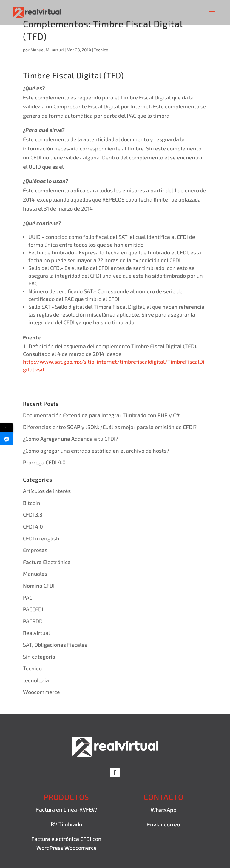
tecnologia (36, 680)
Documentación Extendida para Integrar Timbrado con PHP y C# (101, 415)
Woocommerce (41, 692)
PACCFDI (33, 609)
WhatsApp (164, 810)
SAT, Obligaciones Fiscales (55, 645)
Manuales (35, 574)
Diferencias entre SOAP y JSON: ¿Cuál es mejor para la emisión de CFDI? (110, 427)
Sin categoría (39, 657)
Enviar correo (163, 824)
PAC (28, 597)
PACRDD (33, 621)
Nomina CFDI (39, 586)
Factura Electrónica (47, 562)
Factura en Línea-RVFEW (67, 809)
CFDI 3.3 (33, 514)
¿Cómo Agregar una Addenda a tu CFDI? (71, 439)
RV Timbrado (66, 824)
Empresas (35, 550)
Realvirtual (36, 633)
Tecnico (101, 50)
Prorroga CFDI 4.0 (44, 462)
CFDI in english (41, 538)
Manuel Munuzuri (47, 50)
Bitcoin (32, 503)
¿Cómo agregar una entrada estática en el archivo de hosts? (96, 451)
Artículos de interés (47, 491)
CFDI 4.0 (33, 526)
